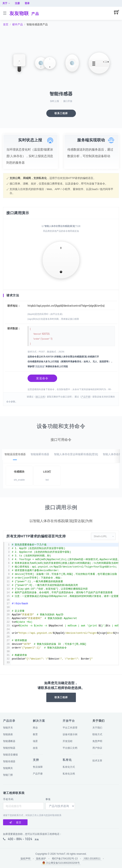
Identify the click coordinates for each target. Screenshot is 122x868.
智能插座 (8, 734)
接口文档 (40, 400)
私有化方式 (69, 767)
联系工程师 (61, 113)
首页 (6, 24)
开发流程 (68, 741)
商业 (35, 728)
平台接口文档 (70, 748)
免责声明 (97, 741)
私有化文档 (69, 774)
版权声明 (26, 859)
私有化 (67, 760)
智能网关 (8, 768)
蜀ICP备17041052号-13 (65, 859)
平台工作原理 (70, 728)
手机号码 (8, 799)
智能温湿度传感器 (15, 457)
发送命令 (42, 381)
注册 (106, 3)
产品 (35, 14)
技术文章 (97, 761)
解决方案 (39, 721)
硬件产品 (18, 24)
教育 (35, 734)
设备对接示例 (70, 734)
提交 (15, 822)
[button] (103, 539)
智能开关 (8, 728)
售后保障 (38, 767)
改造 (35, 748)
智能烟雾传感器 (40, 457)
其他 (37, 840)
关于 (95, 3)
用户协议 (97, 748)
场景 (35, 741)
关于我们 (97, 728)
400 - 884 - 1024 (20, 839)
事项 (48, 799)
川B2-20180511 (92, 859)
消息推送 (40, 369)
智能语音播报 (10, 755)
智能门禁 (8, 775)
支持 (36, 760)
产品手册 (86, 400)
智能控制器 (9, 748)
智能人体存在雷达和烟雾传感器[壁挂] (76, 457)
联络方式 (97, 734)
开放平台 (69, 721)
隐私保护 (41, 859)
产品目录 (9, 721)
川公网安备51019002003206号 (61, 863)
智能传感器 (9, 761)
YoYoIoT (61, 854)
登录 (116, 3)
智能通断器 (9, 741)
